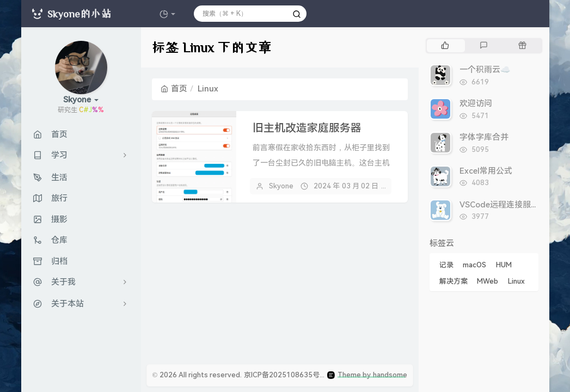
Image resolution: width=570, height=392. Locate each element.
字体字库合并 (484, 137)
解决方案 (453, 281)
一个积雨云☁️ (485, 70)
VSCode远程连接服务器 (503, 205)
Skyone (281, 186)
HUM (504, 265)
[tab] (445, 46)
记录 (446, 265)
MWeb (488, 281)
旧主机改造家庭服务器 (307, 128)
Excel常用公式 (486, 171)
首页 (174, 89)
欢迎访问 (476, 103)
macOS (474, 265)
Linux (516, 281)
